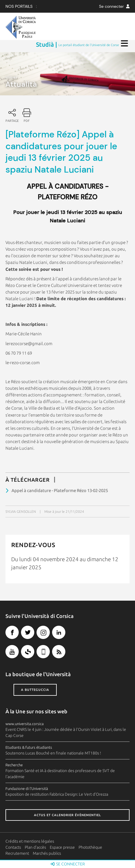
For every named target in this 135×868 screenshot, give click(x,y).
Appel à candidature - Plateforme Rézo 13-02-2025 (60, 490)
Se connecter (114, 6)
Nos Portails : (21, 6)
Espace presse (62, 847)
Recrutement (17, 853)
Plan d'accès (35, 847)
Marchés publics (47, 853)
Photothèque (90, 847)
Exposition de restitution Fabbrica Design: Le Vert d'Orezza (57, 794)
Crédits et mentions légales (30, 841)
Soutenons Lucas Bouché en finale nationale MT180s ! (53, 753)
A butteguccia (35, 690)
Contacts (13, 847)
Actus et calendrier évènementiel (67, 815)
